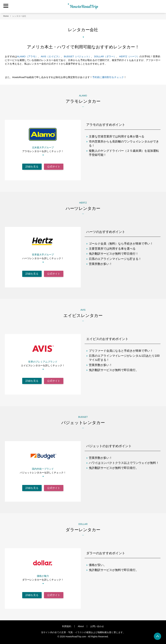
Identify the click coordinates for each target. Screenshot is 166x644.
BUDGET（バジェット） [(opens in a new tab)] (77, 56)
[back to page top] (157, 636)
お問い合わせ (97, 626)
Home (6, 16)
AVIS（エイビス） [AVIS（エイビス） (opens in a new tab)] (51, 56)
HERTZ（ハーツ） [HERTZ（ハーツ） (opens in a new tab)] (129, 56)
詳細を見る (32, 167)
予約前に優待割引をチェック (108, 77)
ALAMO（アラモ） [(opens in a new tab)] (27, 56)
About (81, 626)
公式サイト (54, 167)
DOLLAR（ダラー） (105, 56)
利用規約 (67, 626)
